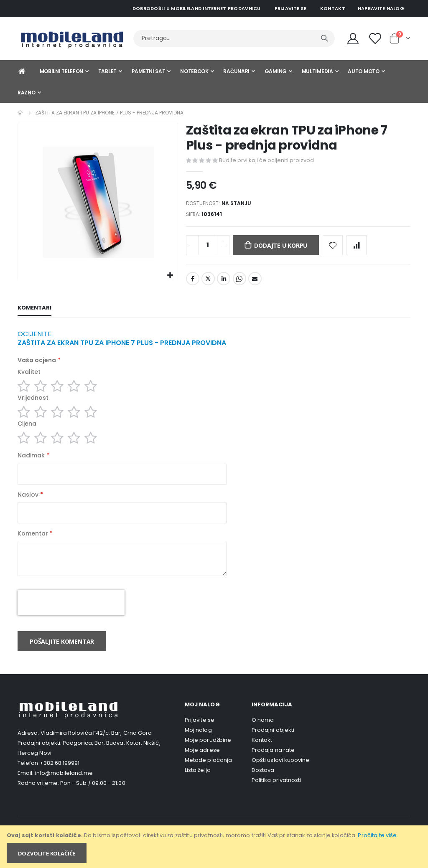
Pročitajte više (377, 835)
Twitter (208, 282)
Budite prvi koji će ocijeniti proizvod (266, 160)
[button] (170, 275)
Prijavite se (290, 8)
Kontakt (333, 8)
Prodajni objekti (273, 744)
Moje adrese (202, 764)
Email (255, 282)
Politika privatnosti (276, 794)
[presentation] (71, 617)
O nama (263, 734)
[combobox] (234, 38)
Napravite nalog (381, 8)
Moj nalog (198, 744)
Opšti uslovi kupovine (280, 774)
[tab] (34, 312)
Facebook (193, 282)
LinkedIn (224, 282)
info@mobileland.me (64, 787)
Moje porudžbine (208, 754)
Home (20, 113)
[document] (215, 847)
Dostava (263, 784)
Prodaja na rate (273, 764)
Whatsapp (239, 282)
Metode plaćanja (208, 774)
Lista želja (198, 784)
